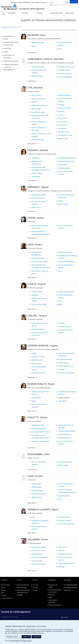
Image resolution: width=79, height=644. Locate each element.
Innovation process (65, 326)
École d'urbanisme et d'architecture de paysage (23, 592)
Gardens (35, 102)
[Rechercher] (67, 2)
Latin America (63, 401)
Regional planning (38, 43)
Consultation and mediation (41, 432)
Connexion (43, 2)
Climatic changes (37, 173)
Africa (60, 271)
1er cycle (35, 585)
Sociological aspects (39, 373)
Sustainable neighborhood (67, 158)
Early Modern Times (65, 135)
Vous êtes (68, 580)
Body (33, 517)
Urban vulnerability (38, 67)
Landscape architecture (40, 105)
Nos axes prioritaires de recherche (11, 44)
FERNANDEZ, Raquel (38, 187)
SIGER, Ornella (35, 476)
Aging (34, 46)
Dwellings (35, 295)
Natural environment (65, 252)
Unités (6, 52)
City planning (62, 165)
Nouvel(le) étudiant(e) (71, 585)
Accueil (3, 27)
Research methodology (66, 261)
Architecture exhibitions (40, 557)
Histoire (3, 590)
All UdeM (62, 5)
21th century (62, 125)
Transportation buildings (67, 431)
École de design (22, 588)
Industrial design (37, 329)
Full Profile (31, 52)
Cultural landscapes (38, 112)
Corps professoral (7, 598)
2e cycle (35, 588)
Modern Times (63, 138)
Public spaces (36, 95)
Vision (3, 588)
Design (60, 201)
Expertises (7, 48)
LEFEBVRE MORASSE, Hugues (43, 345)
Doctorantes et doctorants (9, 56)
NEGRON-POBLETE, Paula (41, 384)
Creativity (61, 323)
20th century (62, 122)
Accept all (36, 637)
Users (60, 49)
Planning (61, 105)
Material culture (37, 360)
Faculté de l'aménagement (32, 9)
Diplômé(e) (68, 590)
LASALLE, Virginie (37, 284)
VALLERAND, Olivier (38, 539)
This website (54, 5)
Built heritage (36, 109)
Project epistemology (39, 304)
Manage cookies (13, 637)
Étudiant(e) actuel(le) (71, 588)
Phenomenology (37, 76)
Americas (61, 111)
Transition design (64, 70)
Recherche (10, 27)
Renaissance (62, 128)
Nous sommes (6, 585)
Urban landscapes (38, 140)
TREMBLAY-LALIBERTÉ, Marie (43, 509)
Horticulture (36, 177)
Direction (4, 596)
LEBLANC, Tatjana (37, 315)
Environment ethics (38, 198)
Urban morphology (65, 95)
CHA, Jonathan (35, 87)
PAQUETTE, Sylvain (38, 417)
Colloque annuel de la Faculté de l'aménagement (11, 67)
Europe (60, 115)
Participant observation (66, 67)
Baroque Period (64, 132)
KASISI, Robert (35, 244)
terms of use (27, 641)
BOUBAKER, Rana (37, 35)
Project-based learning (66, 292)
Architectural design (65, 359)
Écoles (19, 580)
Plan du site (64, 617)
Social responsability (65, 77)
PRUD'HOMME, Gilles (39, 454)
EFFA (2, 593)
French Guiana (37, 487)
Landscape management (40, 441)
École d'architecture (23, 585)
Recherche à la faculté (9, 38)
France (60, 499)
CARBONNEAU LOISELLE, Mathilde (45, 59)
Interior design (63, 204)
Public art (61, 550)
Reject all (26, 637)
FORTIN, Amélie (36, 218)
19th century (62, 118)
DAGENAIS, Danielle (38, 150)
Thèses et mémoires (11, 61)
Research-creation (64, 73)
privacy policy (15, 641)
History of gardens (38, 99)
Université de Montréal (9, 7)
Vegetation (35, 158)
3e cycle (35, 590)
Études (35, 580)
